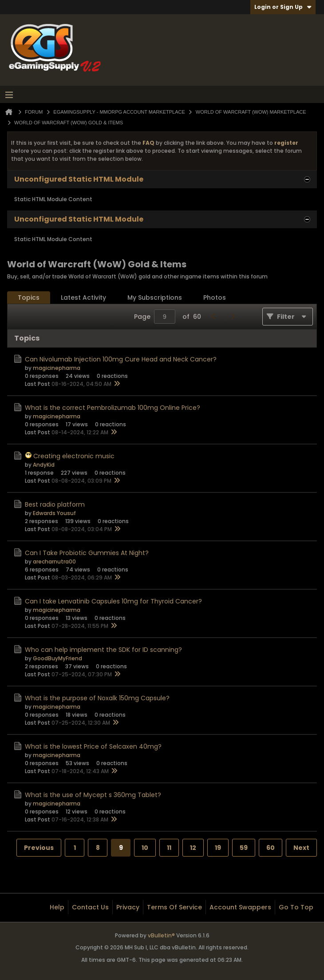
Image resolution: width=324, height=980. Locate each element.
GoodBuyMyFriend (57, 658)
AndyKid (44, 465)
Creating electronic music (74, 456)
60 (271, 848)
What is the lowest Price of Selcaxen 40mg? (93, 746)
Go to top (296, 907)
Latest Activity (83, 298)
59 (244, 848)
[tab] (29, 298)
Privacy (128, 907)
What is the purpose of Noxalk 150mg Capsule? (97, 698)
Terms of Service (174, 907)
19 (218, 848)
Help (57, 907)
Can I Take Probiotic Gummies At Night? (87, 553)
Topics (29, 298)
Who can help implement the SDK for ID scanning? (103, 650)
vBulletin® (161, 935)
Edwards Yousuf (54, 513)
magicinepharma (57, 368)
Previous (39, 848)
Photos (215, 298)
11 (169, 848)
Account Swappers (240, 907)
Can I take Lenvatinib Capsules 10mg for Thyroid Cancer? (113, 601)
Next (301, 848)
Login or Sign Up (283, 7)
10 (145, 848)
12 (193, 848)
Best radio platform (55, 504)
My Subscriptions (155, 298)
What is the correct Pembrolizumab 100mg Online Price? (113, 408)
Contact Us (90, 907)
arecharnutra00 (54, 561)
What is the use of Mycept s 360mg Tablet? (93, 795)
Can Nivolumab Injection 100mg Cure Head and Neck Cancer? (121, 359)
